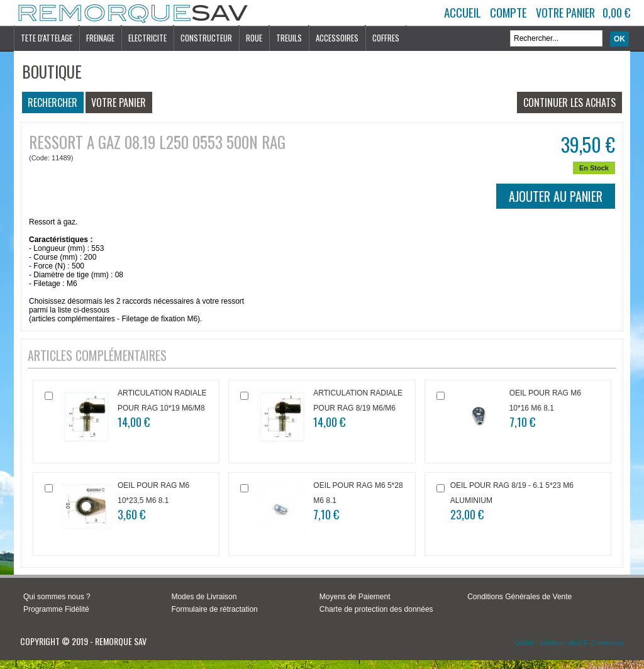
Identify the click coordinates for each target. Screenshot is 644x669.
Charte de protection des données (376, 609)
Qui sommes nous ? (57, 597)
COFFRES (386, 38)
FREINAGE (100, 38)
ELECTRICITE (147, 38)
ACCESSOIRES (337, 38)
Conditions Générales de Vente (519, 597)
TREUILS (289, 38)
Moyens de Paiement (355, 597)
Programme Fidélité (56, 609)
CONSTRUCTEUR (206, 38)
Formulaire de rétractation (214, 609)
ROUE (254, 38)
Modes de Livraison (204, 597)
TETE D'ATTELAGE (47, 38)
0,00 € (616, 13)
